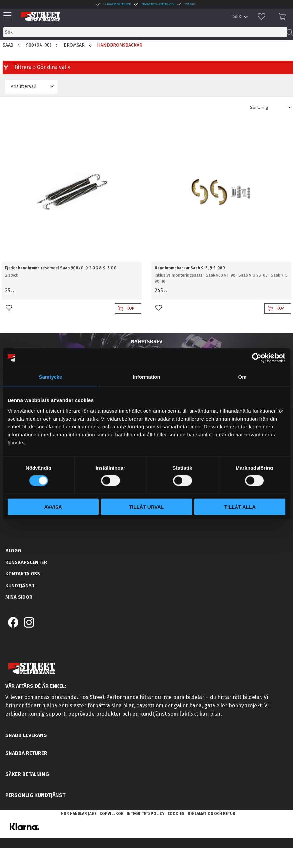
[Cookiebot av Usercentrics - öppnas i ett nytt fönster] (257, 358)
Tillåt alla (240, 506)
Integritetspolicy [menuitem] (146, 814)
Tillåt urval (146, 506)
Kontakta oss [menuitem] (23, 574)
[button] (9, 16)
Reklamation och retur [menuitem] (211, 814)
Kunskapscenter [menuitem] (26, 562)
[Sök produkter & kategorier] (145, 32)
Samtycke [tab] (51, 377)
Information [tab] (146, 377)
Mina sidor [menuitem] (19, 597)
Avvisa (53, 506)
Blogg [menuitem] (13, 551)
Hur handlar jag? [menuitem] (79, 814)
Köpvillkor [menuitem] (112, 814)
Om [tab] (242, 377)
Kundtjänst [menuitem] (20, 586)
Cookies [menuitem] (176, 814)
